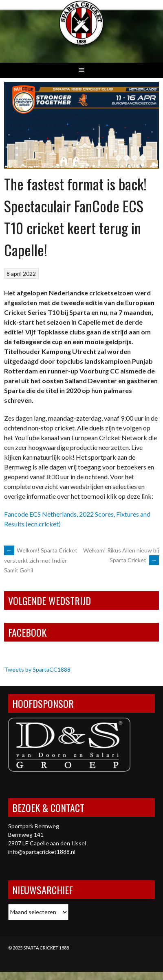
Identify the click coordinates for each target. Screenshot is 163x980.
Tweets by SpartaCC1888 (37, 669)
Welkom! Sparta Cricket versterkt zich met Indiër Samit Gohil (41, 560)
